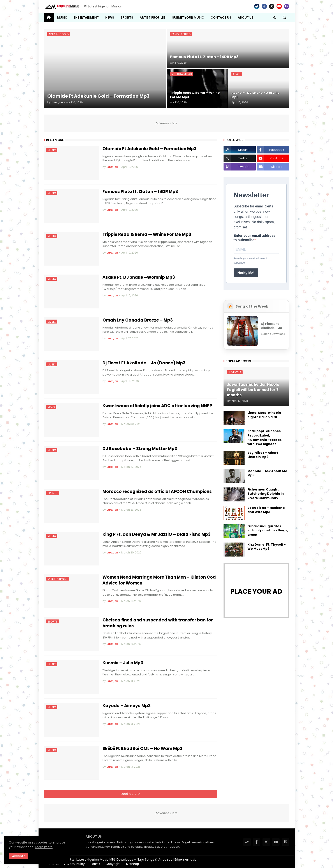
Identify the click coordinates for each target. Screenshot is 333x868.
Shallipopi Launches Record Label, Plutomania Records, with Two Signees (265, 438)
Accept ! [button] (18, 856)
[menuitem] (49, 17)
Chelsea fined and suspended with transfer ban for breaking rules (158, 623)
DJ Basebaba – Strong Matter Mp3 (140, 449)
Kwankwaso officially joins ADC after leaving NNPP (157, 406)
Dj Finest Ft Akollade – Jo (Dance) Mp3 (144, 363)
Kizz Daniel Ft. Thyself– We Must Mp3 (267, 547)
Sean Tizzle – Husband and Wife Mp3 (266, 510)
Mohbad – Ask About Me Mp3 (267, 473)
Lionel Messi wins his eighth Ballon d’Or (264, 415)
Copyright (113, 864)
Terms (95, 864)
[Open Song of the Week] (256, 331)
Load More (129, 794)
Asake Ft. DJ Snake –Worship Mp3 (139, 277)
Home (54, 864)
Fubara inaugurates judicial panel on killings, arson (268, 531)
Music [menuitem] (62, 17)
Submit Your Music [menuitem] (188, 17)
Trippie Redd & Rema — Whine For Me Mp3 (147, 235)
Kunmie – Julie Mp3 (123, 663)
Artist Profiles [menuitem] (153, 17)
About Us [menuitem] (246, 17)
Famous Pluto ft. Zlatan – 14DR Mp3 (140, 192)
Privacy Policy (74, 864)
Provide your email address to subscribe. (251, 261)
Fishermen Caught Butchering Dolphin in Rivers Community (266, 494)
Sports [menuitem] (127, 17)
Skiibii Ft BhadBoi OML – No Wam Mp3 (142, 749)
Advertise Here (166, 123)
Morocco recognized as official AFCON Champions (157, 492)
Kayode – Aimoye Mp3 (127, 706)
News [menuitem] (110, 17)
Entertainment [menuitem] (86, 17)
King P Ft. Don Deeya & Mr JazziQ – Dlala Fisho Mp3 (157, 534)
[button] (275, 17)
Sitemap (133, 864)
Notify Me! (246, 273)
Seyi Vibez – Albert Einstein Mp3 (263, 455)
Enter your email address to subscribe (255, 238)
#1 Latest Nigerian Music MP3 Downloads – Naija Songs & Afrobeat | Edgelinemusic (134, 859)
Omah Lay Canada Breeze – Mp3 (138, 320)
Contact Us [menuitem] (221, 17)
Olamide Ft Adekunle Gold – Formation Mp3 (149, 149)
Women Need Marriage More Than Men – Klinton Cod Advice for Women (159, 580)
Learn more (44, 847)
